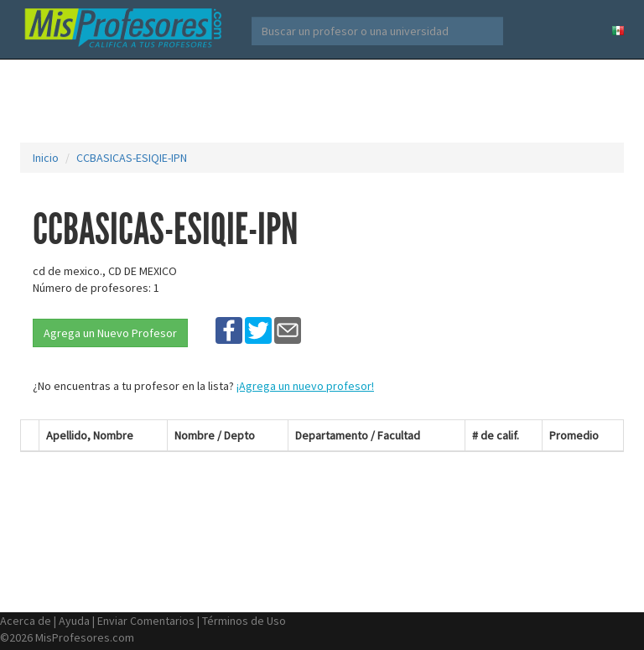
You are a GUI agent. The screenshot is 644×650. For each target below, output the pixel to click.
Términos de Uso (244, 621)
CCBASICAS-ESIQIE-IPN (132, 158)
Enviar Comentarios (146, 621)
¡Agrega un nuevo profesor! (305, 386)
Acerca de (26, 621)
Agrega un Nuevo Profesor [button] (110, 333)
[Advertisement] (325, 101)
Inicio (46, 158)
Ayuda (74, 621)
